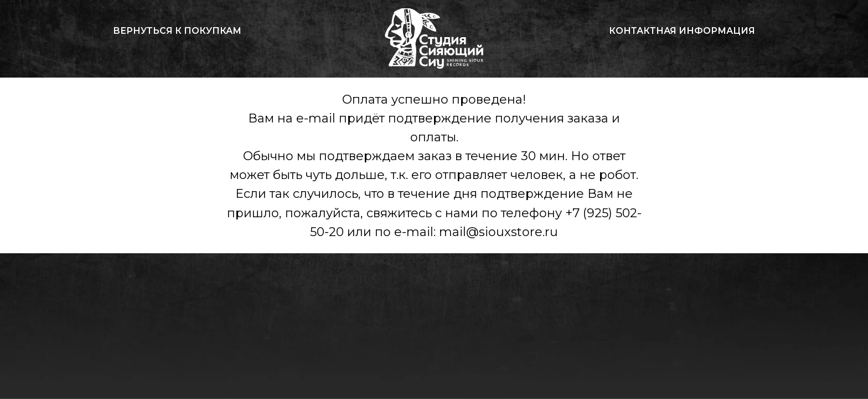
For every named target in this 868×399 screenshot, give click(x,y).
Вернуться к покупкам (177, 31)
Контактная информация (682, 31)
